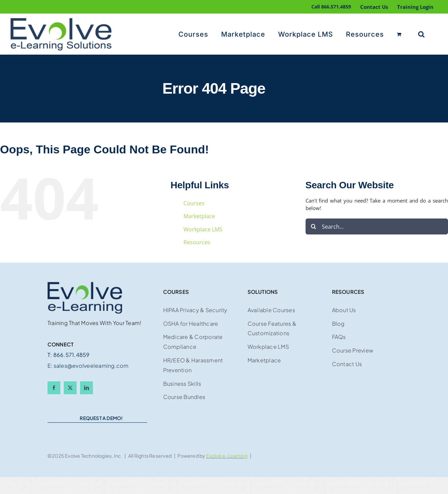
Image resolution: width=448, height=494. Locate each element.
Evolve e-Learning (227, 456)
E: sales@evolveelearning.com (88, 366)
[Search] (314, 226)
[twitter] (70, 388)
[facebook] (54, 388)
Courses (194, 203)
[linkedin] (86, 388)
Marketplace (199, 216)
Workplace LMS (203, 229)
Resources (197, 242)
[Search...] (377, 226)
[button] (422, 34)
